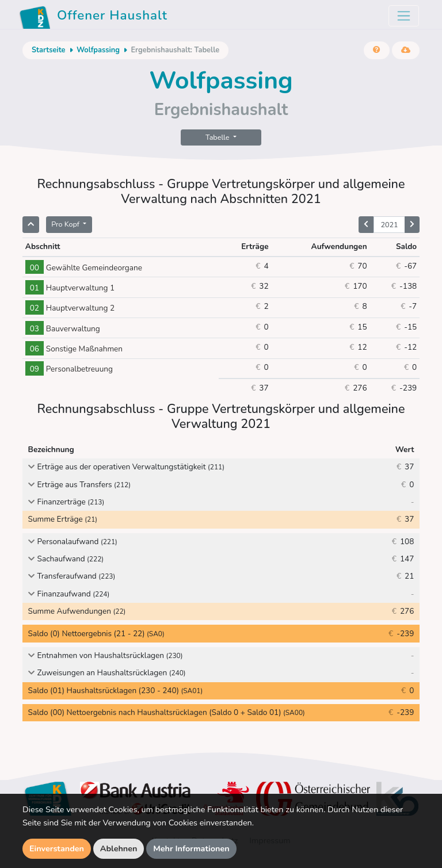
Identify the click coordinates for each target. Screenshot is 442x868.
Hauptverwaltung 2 (70, 308)
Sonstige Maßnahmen (74, 349)
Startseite (48, 50)
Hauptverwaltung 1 (70, 288)
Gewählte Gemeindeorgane (84, 268)
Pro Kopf (66, 224)
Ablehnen (119, 848)
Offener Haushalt (93, 17)
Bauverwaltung (63, 329)
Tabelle (218, 137)
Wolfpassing (98, 50)
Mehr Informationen (191, 848)
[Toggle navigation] (404, 16)
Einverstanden (57, 848)
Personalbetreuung (69, 369)
